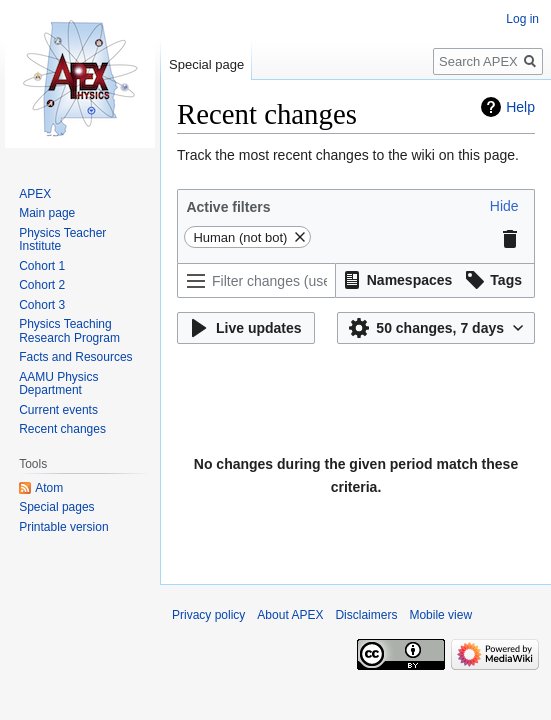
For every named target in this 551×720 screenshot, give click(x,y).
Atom (49, 488)
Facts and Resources (75, 357)
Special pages (56, 507)
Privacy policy (208, 615)
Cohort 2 (42, 285)
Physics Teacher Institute (62, 240)
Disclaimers (366, 615)
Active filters (228, 207)
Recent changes (62, 429)
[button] (504, 206)
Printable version (63, 527)
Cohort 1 (42, 266)
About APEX (290, 615)
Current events (58, 410)
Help (520, 107)
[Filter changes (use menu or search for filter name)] (256, 280)
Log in (522, 19)
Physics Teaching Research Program (69, 331)
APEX (35, 194)
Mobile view (440, 615)
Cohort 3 (42, 305)
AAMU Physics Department (58, 384)
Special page (206, 64)
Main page (47, 213)
